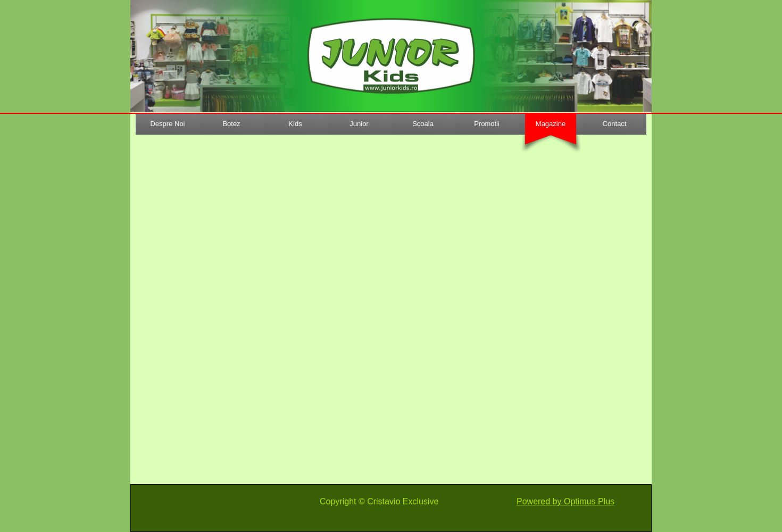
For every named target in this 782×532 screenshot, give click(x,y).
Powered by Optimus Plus (565, 501)
